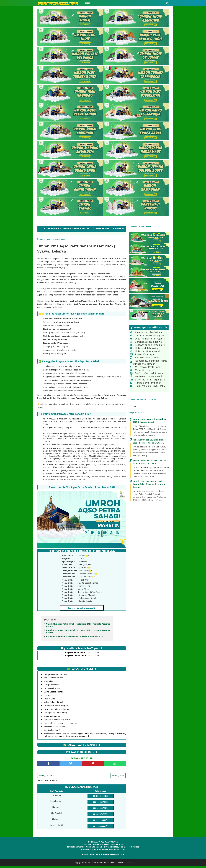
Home (87, 3)
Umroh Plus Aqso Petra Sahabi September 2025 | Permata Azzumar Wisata (78, 626)
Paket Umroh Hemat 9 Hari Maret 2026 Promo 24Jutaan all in (75, 638)
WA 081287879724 (103, 853)
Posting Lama (118, 777)
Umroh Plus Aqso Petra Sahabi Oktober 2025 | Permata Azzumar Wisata (78, 633)
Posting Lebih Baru (47, 777)
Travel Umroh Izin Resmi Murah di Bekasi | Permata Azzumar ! (109, 864)
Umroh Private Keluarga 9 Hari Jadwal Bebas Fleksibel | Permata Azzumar (149, 484)
